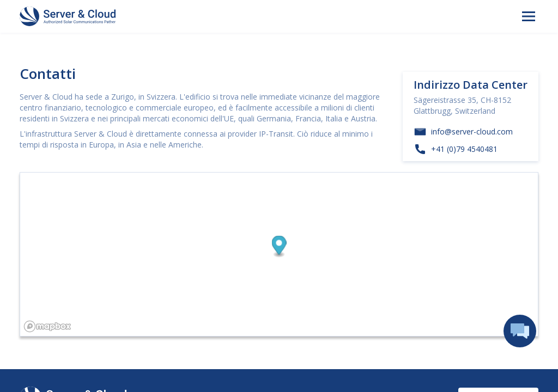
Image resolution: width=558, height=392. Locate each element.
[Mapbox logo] (47, 326)
